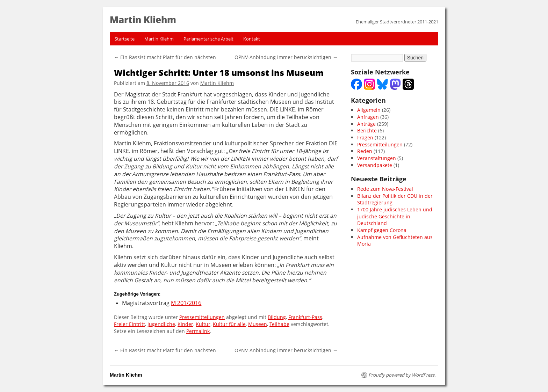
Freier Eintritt (129, 324)
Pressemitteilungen (202, 317)
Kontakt (252, 39)
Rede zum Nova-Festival (385, 189)
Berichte (367, 130)
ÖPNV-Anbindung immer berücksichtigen (286, 57)
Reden (365, 151)
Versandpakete (375, 165)
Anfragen (368, 117)
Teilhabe (279, 324)
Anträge (366, 124)
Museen (258, 324)
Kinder (185, 324)
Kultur (203, 324)
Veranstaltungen (377, 158)
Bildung (277, 317)
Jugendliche (161, 324)
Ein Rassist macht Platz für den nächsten (165, 57)
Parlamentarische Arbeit (208, 39)
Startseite (125, 39)
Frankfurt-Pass (305, 317)
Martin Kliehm (159, 39)
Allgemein (369, 110)
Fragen (365, 137)
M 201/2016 (186, 303)
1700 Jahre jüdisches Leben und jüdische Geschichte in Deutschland (395, 216)
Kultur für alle (229, 324)
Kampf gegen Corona (382, 230)
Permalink (198, 331)
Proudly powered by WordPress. (402, 375)
